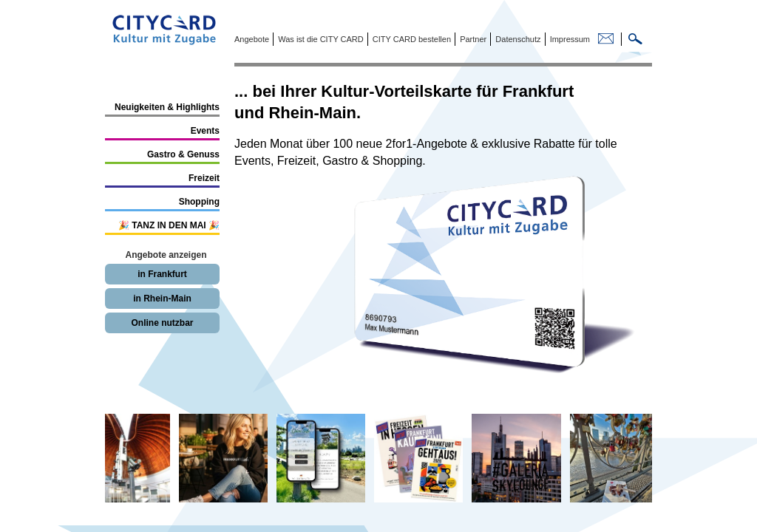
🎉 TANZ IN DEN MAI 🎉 (169, 225)
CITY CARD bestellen (411, 39)
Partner (472, 39)
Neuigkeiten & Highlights (167, 107)
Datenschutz (517, 39)
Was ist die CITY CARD (320, 39)
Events (205, 131)
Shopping (199, 202)
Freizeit (204, 178)
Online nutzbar (163, 323)
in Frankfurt (162, 274)
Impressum (569, 39)
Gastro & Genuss (183, 154)
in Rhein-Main (162, 299)
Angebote (252, 39)
